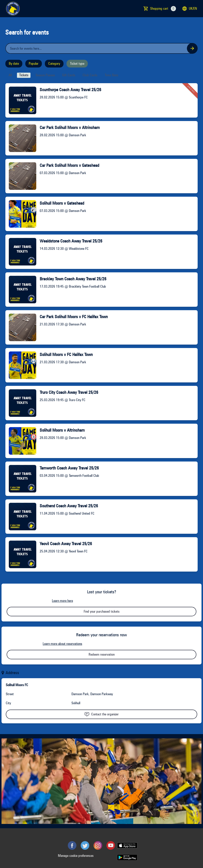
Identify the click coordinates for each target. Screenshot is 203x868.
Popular (34, 64)
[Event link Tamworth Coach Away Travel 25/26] (21, 479)
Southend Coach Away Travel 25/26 (69, 506)
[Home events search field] (101, 48)
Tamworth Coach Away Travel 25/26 (69, 468)
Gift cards (69, 75)
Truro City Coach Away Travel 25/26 (69, 392)
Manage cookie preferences (76, 856)
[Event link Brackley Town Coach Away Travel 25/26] (21, 290)
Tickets (24, 75)
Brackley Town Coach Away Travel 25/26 (73, 279)
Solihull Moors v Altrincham (62, 430)
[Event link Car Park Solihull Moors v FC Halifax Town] (21, 327)
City (8, 703)
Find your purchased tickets (102, 611)
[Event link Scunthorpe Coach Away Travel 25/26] (21, 100)
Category (54, 64)
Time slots (111, 75)
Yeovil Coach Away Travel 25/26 (66, 544)
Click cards (90, 75)
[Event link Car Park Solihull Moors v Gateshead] (21, 176)
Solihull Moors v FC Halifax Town (66, 354)
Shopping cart (163, 9)
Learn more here (62, 601)
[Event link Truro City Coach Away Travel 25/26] (21, 403)
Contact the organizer (101, 714)
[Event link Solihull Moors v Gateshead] (21, 214)
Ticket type (77, 64)
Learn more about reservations (62, 644)
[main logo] (13, 9)
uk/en (189, 9)
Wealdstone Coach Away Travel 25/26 (71, 241)
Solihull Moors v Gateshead (62, 203)
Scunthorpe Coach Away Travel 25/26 (70, 90)
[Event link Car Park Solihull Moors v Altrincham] (21, 138)
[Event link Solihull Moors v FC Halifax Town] (21, 365)
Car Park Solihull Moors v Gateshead (69, 165)
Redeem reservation (102, 654)
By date (14, 64)
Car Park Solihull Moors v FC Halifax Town (74, 317)
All (10, 75)
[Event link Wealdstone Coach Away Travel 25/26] (21, 252)
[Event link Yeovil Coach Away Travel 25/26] (21, 554)
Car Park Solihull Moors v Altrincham (70, 127)
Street (10, 694)
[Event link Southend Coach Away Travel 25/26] (21, 517)
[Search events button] (192, 48)
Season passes (45, 75)
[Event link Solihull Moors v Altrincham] (21, 441)
